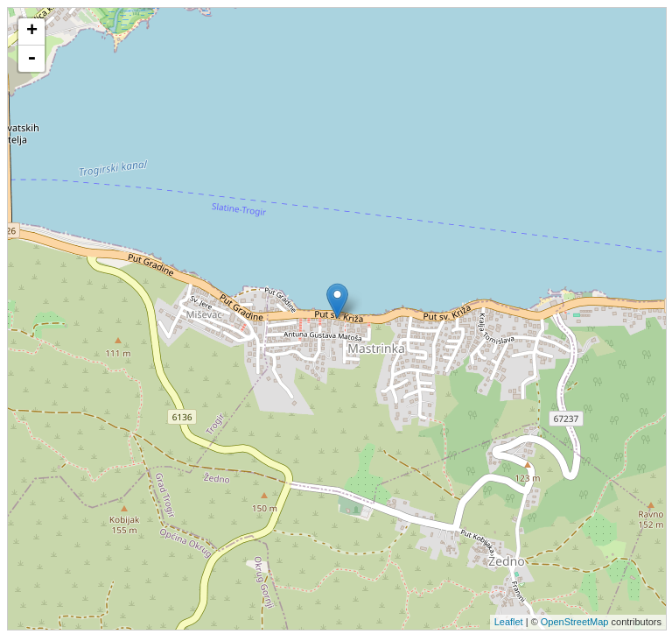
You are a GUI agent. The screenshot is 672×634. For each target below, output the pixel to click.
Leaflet (509, 622)
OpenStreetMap (575, 622)
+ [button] (32, 32)
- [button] (31, 59)
